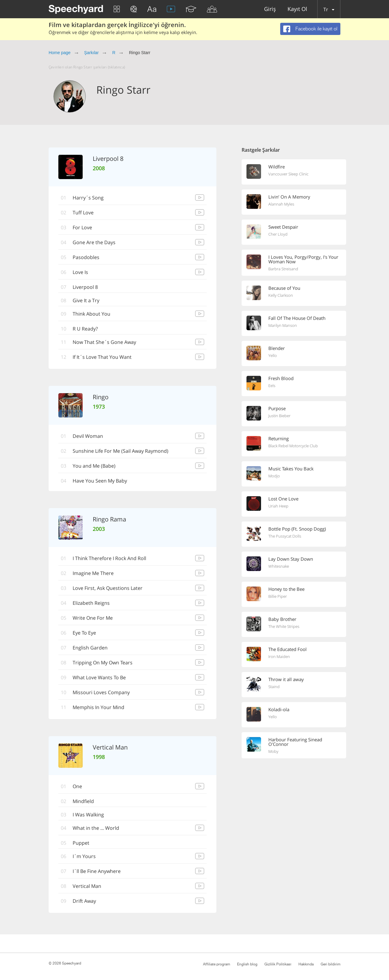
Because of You (284, 288)
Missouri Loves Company (101, 692)
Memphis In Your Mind (98, 707)
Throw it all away (286, 679)
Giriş (270, 9)
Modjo (274, 476)
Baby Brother (282, 619)
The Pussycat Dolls (285, 536)
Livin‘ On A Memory (289, 197)
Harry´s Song (88, 198)
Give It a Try (86, 300)
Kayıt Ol (297, 9)
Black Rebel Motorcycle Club (293, 446)
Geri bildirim (330, 964)
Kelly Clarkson (281, 295)
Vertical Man (87, 886)
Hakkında (306, 964)
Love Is (80, 272)
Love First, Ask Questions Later (108, 588)
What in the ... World (96, 828)
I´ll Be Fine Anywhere (97, 871)
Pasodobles (86, 257)
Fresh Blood (281, 378)
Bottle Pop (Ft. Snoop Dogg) (297, 529)
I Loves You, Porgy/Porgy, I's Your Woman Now (303, 259)
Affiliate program (217, 964)
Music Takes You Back (291, 469)
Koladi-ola (279, 709)
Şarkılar (91, 53)
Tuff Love (83, 213)
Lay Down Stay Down (291, 559)
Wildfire (277, 167)
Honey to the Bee (286, 589)
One (77, 786)
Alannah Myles (281, 204)
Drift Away (84, 901)
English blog (247, 964)
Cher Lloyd (278, 234)
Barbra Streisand (283, 269)
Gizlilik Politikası (278, 964)
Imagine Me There (93, 573)
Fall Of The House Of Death (297, 318)
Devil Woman (88, 436)
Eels (272, 386)
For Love (82, 227)
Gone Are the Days (94, 242)
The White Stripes (284, 626)
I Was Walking (88, 815)
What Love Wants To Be (99, 677)
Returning (279, 438)
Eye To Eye (84, 633)
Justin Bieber (279, 416)
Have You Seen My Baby (100, 481)
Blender (277, 348)
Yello (273, 355)
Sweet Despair (283, 227)
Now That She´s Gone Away (104, 342)
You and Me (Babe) (94, 466)
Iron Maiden (279, 656)
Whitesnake (279, 566)
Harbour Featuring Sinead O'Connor (295, 742)
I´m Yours (84, 856)
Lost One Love (283, 499)
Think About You (91, 314)
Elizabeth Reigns (91, 603)
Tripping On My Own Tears (103, 663)
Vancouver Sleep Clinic (288, 174)
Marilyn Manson (283, 325)
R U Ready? (85, 329)
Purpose (277, 408)
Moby (273, 751)
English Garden (90, 648)
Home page (60, 53)
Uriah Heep (278, 506)
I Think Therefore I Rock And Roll (109, 558)
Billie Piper (278, 596)
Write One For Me (93, 618)
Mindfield (83, 801)
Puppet (81, 843)
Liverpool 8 (85, 287)
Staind (274, 687)
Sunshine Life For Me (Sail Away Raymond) (120, 451)
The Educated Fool (287, 649)
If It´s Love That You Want (102, 357)
